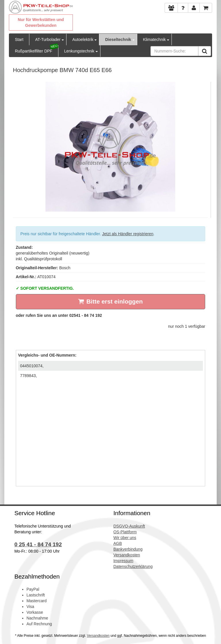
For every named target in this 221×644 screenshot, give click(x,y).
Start (19, 39)
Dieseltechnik (118, 39)
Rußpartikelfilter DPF (34, 51)
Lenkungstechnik (79, 51)
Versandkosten (98, 636)
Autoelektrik (83, 39)
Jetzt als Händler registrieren (128, 234)
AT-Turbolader (48, 39)
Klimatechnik (154, 39)
